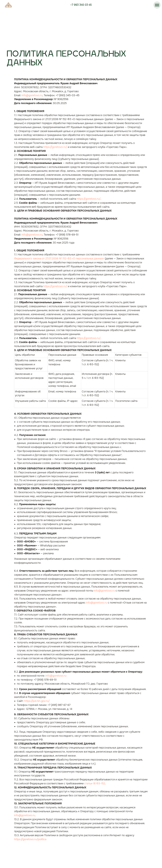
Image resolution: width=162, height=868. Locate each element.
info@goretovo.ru (32, 95)
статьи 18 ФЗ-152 (95, 783)
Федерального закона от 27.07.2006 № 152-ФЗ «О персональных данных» (59, 259)
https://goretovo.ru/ (55, 147)
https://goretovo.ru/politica (30, 839)
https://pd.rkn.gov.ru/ (37, 701)
